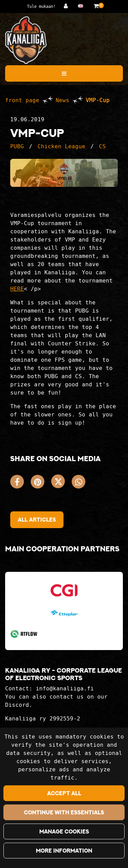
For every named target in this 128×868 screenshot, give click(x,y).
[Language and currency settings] (82, 6)
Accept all (64, 793)
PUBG (17, 146)
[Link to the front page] (26, 40)
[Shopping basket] (96, 6)
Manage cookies (64, 831)
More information (64, 851)
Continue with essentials (64, 812)
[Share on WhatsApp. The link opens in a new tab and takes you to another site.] (80, 483)
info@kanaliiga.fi (65, 688)
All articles (37, 520)
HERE (17, 289)
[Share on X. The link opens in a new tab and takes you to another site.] (61, 483)
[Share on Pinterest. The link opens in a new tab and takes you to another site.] (41, 483)
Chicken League (61, 146)
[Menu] (64, 73)
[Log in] (67, 6)
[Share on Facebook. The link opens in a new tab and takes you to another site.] (20, 483)
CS (102, 146)
